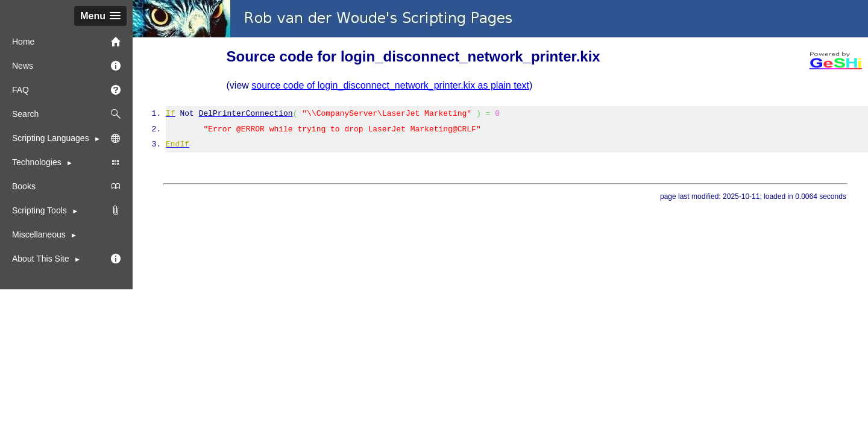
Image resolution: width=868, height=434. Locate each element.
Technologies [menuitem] (66, 162)
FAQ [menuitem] (66, 90)
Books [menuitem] (66, 186)
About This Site (42, 259)
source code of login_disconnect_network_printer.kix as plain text (390, 85)
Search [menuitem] (66, 114)
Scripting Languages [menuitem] (66, 138)
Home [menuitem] (66, 42)
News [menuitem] (66, 66)
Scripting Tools (41, 210)
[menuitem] (66, 210)
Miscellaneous (39, 234)
